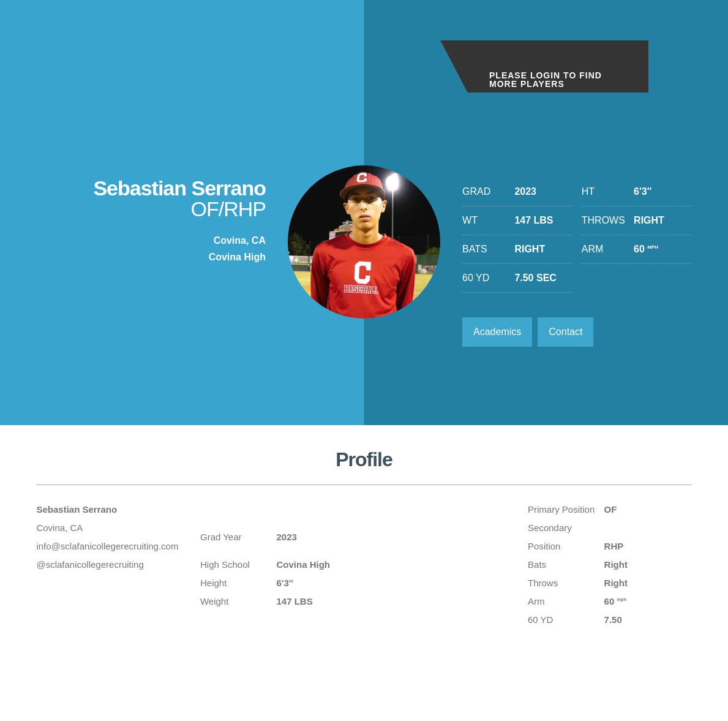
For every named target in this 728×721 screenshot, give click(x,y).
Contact (565, 332)
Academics (497, 332)
